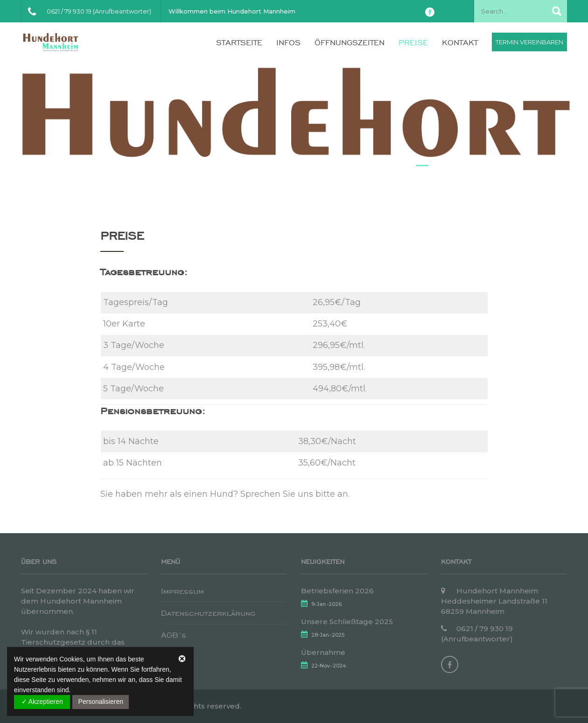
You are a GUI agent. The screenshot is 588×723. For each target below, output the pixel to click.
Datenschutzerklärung (208, 613)
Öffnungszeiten (350, 42)
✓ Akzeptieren (42, 702)
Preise (413, 42)
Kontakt (460, 42)
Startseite (239, 42)
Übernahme (323, 652)
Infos (288, 42)
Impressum (182, 591)
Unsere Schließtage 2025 (347, 622)
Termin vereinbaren (529, 42)
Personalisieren (101, 702)
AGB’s (174, 635)
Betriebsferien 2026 (337, 591)
